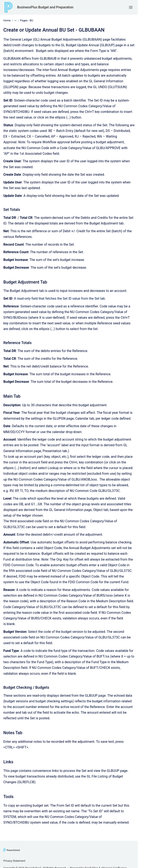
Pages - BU (27, 20)
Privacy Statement (14, 861)
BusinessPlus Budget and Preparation (45, 7)
